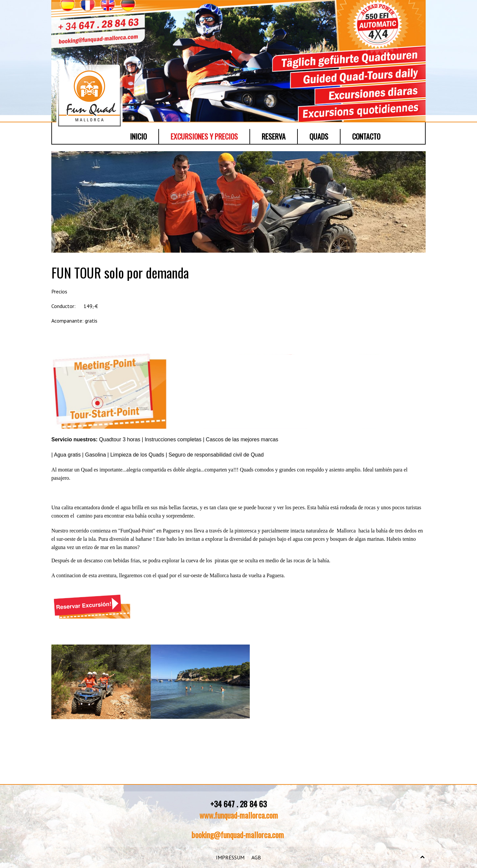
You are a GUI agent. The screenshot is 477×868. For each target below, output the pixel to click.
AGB (256, 857)
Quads (319, 136)
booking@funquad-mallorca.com (238, 835)
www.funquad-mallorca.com (239, 815)
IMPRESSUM (230, 857)
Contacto (366, 136)
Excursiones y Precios (204, 136)
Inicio (138, 136)
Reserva (274, 136)
